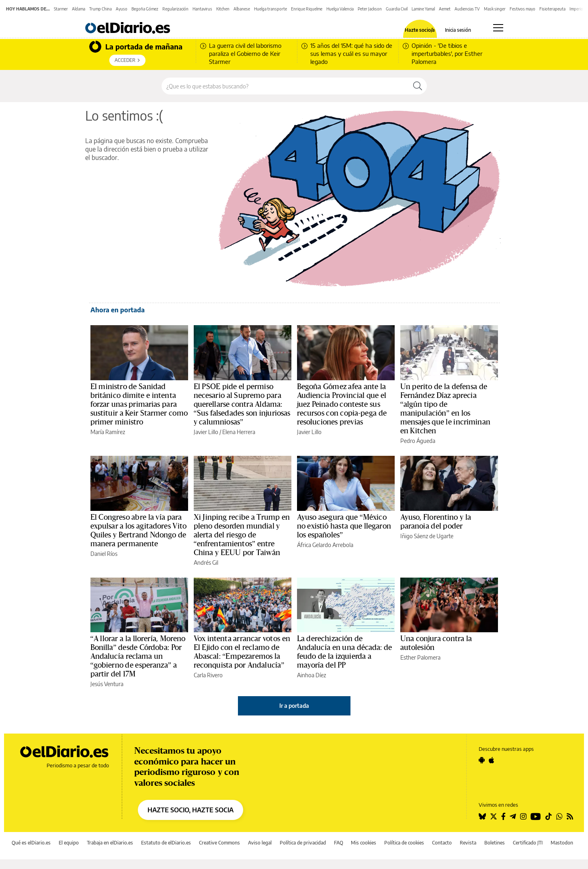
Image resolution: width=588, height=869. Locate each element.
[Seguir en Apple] (492, 760)
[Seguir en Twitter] (494, 816)
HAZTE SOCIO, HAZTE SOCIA (191, 810)
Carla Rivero (208, 675)
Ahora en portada (118, 310)
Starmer (61, 9)
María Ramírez (108, 432)
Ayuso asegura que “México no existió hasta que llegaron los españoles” (344, 526)
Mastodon (562, 843)
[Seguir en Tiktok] (549, 816)
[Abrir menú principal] (498, 28)
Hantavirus (202, 9)
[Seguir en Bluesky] (482, 816)
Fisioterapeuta (552, 9)
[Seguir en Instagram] (523, 816)
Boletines (495, 843)
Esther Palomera (420, 657)
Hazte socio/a (420, 30)
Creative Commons (219, 843)
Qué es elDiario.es (31, 843)
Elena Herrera (239, 432)
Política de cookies (404, 843)
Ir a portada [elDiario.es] (294, 706)
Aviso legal (260, 843)
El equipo (69, 843)
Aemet (445, 9)
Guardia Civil (397, 9)
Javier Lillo (206, 432)
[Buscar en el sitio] (285, 86)
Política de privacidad (303, 843)
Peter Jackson (370, 9)
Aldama (79, 9)
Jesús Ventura (107, 684)
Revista (468, 843)
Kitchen (223, 9)
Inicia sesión (458, 30)
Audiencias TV (467, 9)
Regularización (175, 9)
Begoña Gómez (145, 9)
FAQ (339, 843)
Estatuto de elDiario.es (166, 843)
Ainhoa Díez (311, 675)
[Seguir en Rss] (570, 816)
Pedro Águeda (418, 441)
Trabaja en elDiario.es (110, 843)
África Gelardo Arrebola (325, 545)
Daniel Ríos (104, 554)
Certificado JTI (528, 843)
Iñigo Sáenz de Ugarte (427, 536)
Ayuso (122, 9)
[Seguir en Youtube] (536, 816)
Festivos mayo (522, 9)
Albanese (242, 9)
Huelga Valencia (340, 9)
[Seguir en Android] (482, 760)
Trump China (100, 9)
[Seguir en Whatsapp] (559, 816)
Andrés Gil (206, 563)
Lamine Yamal (423, 9)
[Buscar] (418, 86)
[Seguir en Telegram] (513, 816)
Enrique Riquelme (307, 9)
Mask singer (495, 9)
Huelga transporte (270, 9)
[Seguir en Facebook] (503, 816)
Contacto (442, 843)
